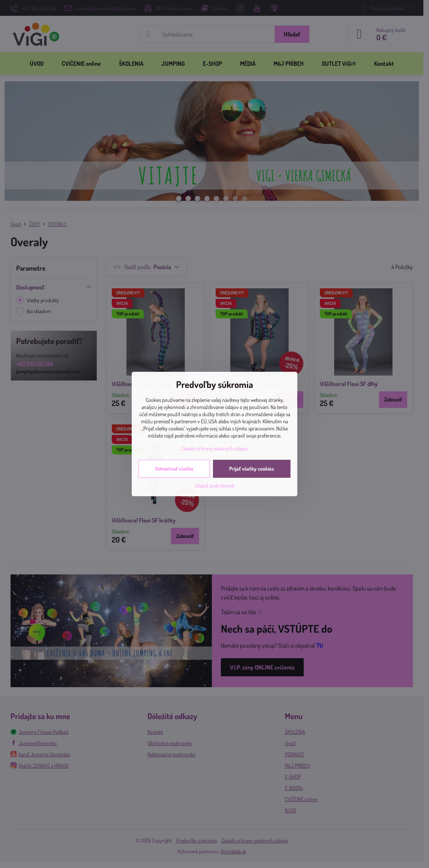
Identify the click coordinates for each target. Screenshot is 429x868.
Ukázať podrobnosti (215, 486)
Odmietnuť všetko (174, 469)
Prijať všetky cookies (252, 469)
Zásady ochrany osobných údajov (214, 448)
